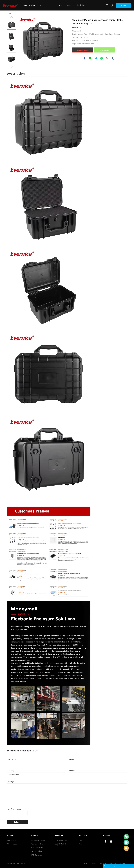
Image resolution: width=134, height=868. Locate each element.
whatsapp (102, 58)
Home (25, 5)
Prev (11, 17)
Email (72, 760)
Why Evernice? (12, 844)
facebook (85, 58)
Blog (81, 840)
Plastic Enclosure (37, 848)
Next (11, 67)
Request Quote (83, 50)
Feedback (103, 863)
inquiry (123, 5)
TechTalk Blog (80, 5)
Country (11, 771)
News (81, 844)
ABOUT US (41, 5)
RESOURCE (60, 5)
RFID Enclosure (36, 855)
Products (32, 5)
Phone (72, 771)
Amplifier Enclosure (38, 844)
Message (10, 782)
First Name (12, 760)
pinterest (107, 58)
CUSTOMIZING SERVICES (61, 845)
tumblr (113, 58)
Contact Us (105, 50)
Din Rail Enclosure (37, 851)
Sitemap (123, 863)
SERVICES (50, 5)
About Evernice (12, 840)
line (90, 58)
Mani (126, 842)
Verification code (14, 809)
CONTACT (69, 5)
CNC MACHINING (62, 840)
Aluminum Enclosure (38, 840)
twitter (96, 58)
